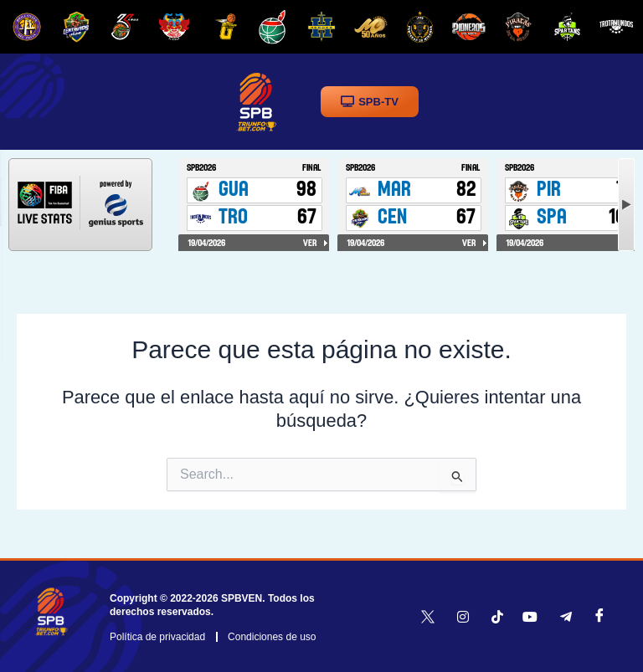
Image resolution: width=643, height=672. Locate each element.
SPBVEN (242, 598)
